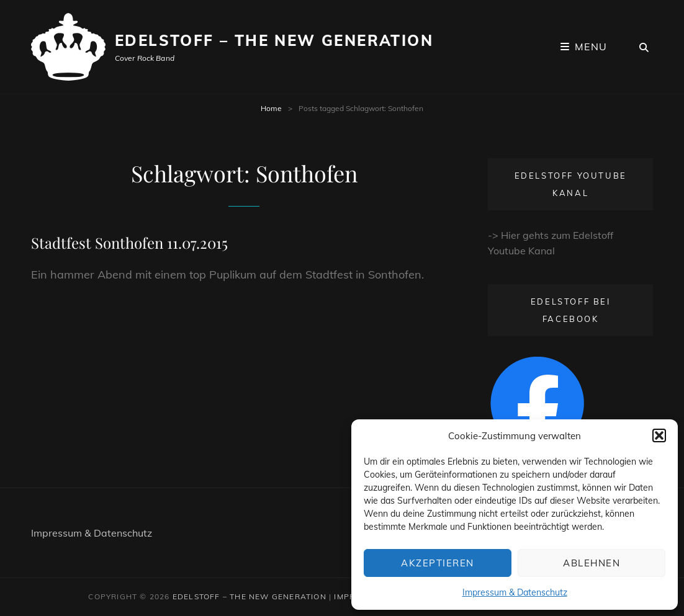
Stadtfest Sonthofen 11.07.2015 (129, 243)
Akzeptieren (438, 563)
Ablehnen (592, 563)
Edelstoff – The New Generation (274, 40)
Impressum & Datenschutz (515, 592)
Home (271, 108)
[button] (659, 435)
